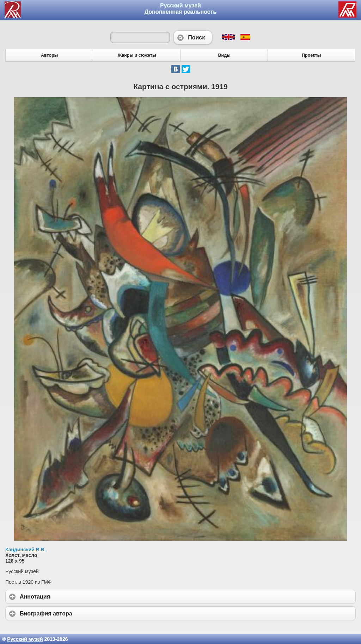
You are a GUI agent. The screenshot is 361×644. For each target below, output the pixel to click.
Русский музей (25, 639)
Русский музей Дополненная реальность (181, 9)
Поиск (193, 37)
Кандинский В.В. (26, 550)
